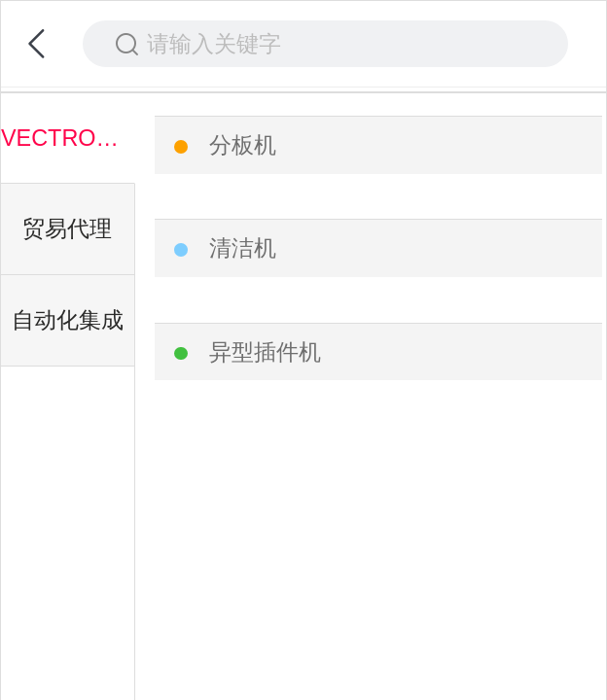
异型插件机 (265, 352)
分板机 (243, 145)
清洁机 (243, 248)
